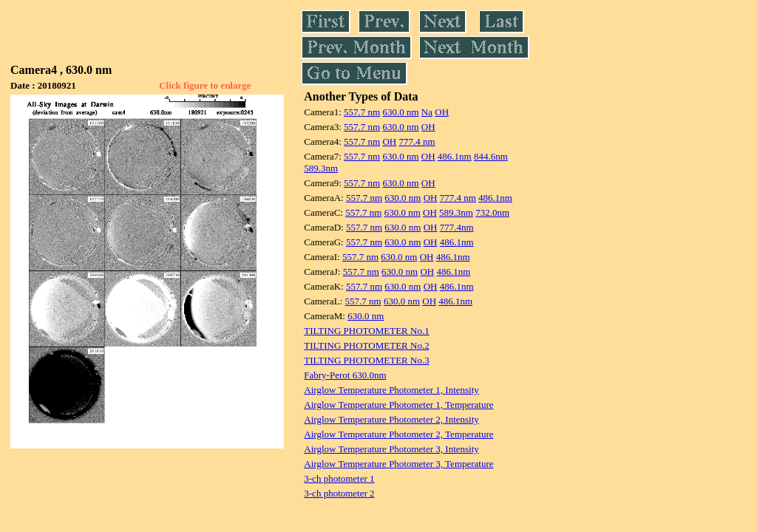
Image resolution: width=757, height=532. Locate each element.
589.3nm (321, 168)
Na (427, 112)
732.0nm (492, 212)
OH (442, 112)
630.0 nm (400, 112)
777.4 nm (417, 141)
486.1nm (455, 156)
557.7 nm (362, 112)
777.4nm (457, 227)
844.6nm (491, 156)
